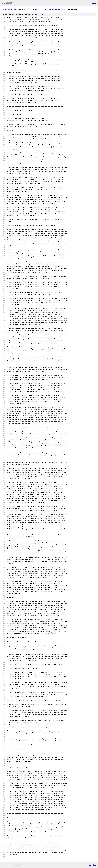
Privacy (17, 865)
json (95, 865)
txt (90, 865)
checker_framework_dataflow (53, 9)
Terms (22, 865)
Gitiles (12, 865)
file (41, 14)
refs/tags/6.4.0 (20, 9)
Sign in (94, 3)
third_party (34, 9)
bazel (4, 9)
